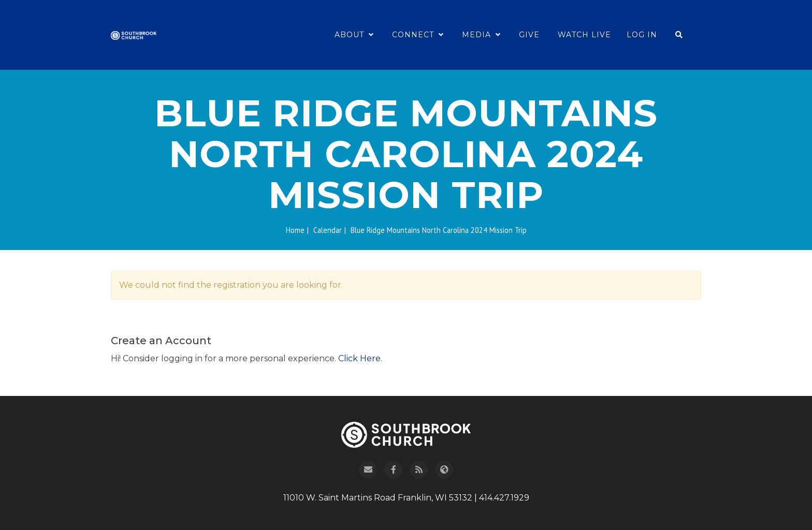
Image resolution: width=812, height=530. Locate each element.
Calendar (328, 230)
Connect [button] (418, 35)
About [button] (354, 35)
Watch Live (584, 35)
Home (295, 230)
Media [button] (481, 35)
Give (529, 35)
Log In (642, 35)
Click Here (359, 358)
